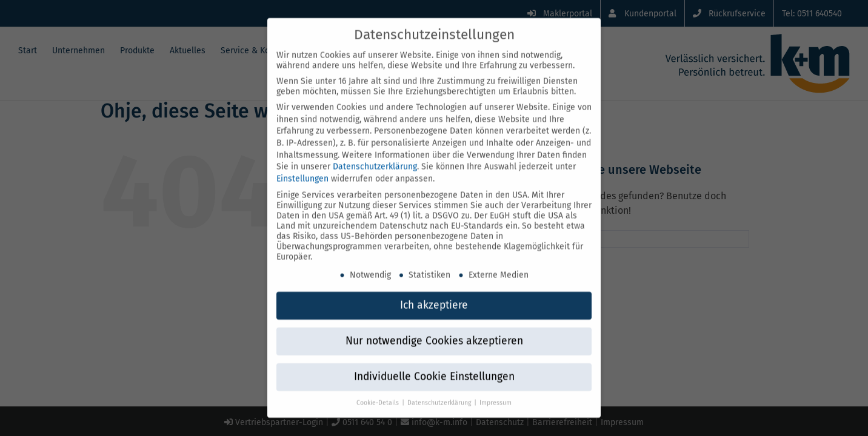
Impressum (496, 389)
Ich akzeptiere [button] (434, 292)
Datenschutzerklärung (375, 154)
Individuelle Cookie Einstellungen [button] (434, 363)
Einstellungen (302, 165)
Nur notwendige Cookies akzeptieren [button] (434, 327)
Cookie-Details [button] (379, 389)
